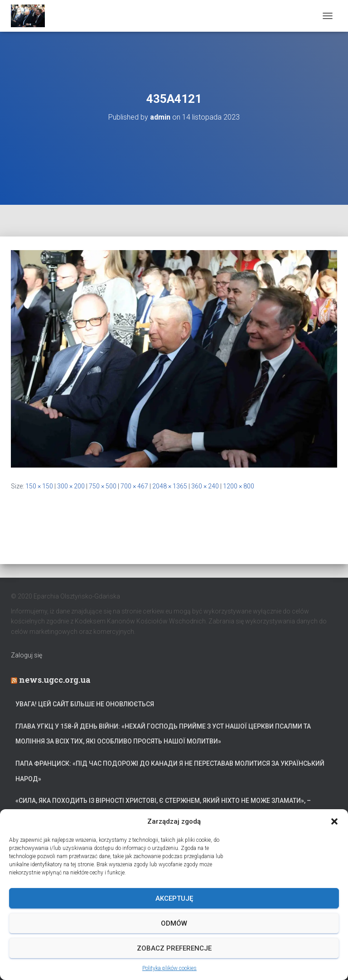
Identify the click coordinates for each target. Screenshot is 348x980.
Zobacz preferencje (174, 948)
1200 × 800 (239, 486)
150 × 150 (39, 486)
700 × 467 (134, 486)
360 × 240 (205, 486)
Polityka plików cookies (169, 968)
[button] (334, 821)
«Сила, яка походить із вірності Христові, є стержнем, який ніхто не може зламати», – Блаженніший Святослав (163, 808)
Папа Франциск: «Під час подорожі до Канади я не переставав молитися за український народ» (170, 771)
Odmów (174, 923)
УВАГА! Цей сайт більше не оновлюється (85, 704)
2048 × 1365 (170, 486)
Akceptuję (174, 898)
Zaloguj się (27, 655)
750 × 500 (103, 486)
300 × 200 (71, 486)
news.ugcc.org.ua (55, 680)
